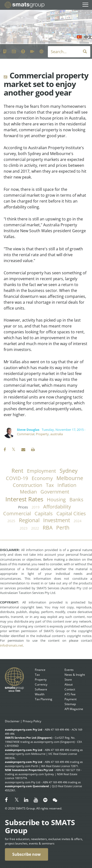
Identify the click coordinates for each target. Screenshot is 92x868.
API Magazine (74, 709)
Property (42, 434)
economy (42, 478)
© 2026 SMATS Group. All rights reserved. (33, 808)
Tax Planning (44, 699)
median (28, 492)
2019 (36, 507)
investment (57, 520)
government (55, 492)
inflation (67, 485)
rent (17, 471)
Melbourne (70, 478)
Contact (70, 689)
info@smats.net (12, 645)
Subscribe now (26, 854)
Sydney (69, 471)
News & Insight (75, 675)
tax (50, 485)
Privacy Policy (32, 721)
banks (76, 500)
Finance (40, 670)
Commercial (26, 434)
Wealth (40, 694)
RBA (48, 528)
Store (68, 680)
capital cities (71, 513)
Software (41, 689)
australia (57, 434)
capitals (44, 513)
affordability (57, 507)
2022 (35, 528)
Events (69, 670)
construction (27, 485)
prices (23, 507)
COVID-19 (17, 478)
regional (29, 520)
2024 (78, 521)
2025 (11, 521)
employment (41, 471)
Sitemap (70, 704)
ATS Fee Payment (71, 697)
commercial (17, 513)
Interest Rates (24, 499)
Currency (41, 684)
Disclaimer (12, 721)
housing (56, 500)
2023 (24, 528)
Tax (37, 675)
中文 (88, 37)
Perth (63, 528)
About (69, 684)
